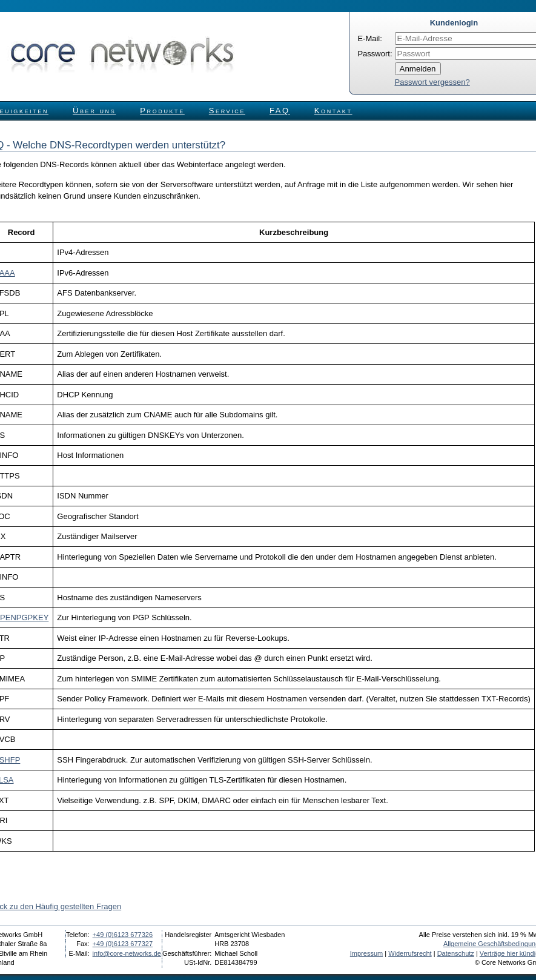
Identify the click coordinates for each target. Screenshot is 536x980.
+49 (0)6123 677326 (123, 935)
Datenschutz (456, 953)
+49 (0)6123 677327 (123, 944)
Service (227, 111)
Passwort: (375, 54)
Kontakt (333, 111)
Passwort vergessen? (432, 82)
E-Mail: (369, 38)
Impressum (366, 953)
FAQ (280, 111)
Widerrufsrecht (410, 953)
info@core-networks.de (127, 953)
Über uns (94, 111)
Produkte (162, 111)
